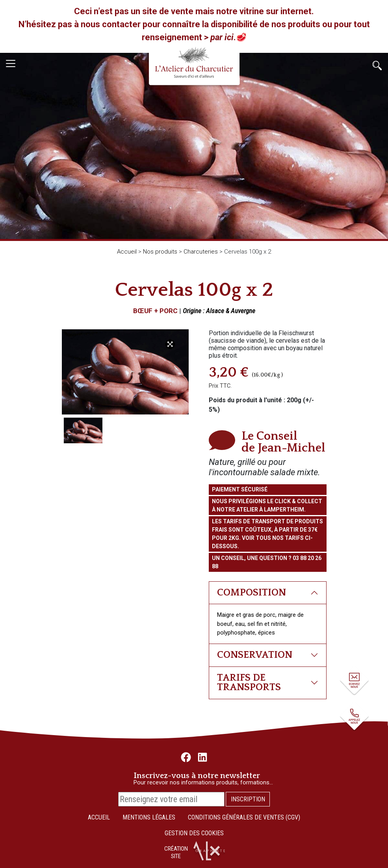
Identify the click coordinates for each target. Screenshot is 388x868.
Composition (252, 593)
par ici (222, 37)
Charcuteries (201, 252)
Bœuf (143, 311)
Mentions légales (149, 817)
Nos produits (160, 252)
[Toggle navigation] (11, 63)
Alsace (215, 311)
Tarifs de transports (249, 683)
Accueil (127, 252)
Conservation (255, 655)
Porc (169, 311)
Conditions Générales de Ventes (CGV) (244, 817)
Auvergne (243, 311)
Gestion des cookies (194, 833)
